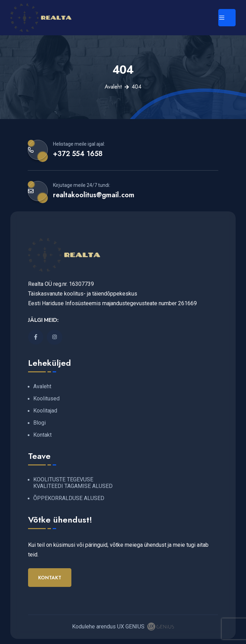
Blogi (39, 423)
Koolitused (46, 398)
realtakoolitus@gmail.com (94, 195)
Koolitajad (45, 411)
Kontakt (42, 435)
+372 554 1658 (78, 154)
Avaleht (113, 87)
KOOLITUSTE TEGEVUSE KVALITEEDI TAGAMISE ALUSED (73, 483)
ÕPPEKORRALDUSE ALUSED (69, 498)
